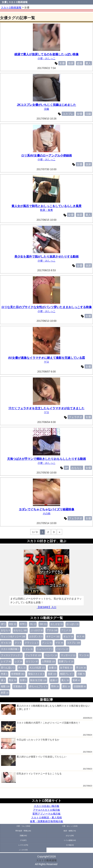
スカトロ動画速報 (46, 860)
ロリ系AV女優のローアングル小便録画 (46, 155)
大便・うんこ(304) (23, 826)
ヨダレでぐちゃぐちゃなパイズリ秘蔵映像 (46, 509)
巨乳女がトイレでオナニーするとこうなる (31, 777)
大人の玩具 (37, 668)
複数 (5, 687)
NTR (23, 624)
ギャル (6, 643)
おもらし (20, 630)
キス (81, 637)
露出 (66, 687)
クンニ (47, 643)
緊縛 (76, 680)
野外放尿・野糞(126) (23, 831)
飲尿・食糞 (46, 210)
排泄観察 (18, 674)
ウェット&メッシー (13, 637)
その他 (46, 513)
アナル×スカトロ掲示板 (46, 810)
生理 (23, 680)
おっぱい (72, 624)
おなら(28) (70, 836)
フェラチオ (33, 655)
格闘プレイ (67, 674)
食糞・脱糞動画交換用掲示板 (46, 821)
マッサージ (68, 655)
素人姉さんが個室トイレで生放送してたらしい (34, 760)
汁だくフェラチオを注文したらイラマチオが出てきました (46, 408)
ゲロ (59, 643)
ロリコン (32, 662)
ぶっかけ (37, 630)
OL (33, 624)
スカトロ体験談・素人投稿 (46, 817)
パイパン (62, 649)
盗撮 (54, 680)
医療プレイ (66, 662)
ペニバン (51, 655)
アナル (52, 630)
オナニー (53, 637)
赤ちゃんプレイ (38, 687)
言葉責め (19, 687)
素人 (65, 680)
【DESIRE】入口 (46, 607)
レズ (18, 662)
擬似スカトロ (36, 674)
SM (43, 624)
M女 (13, 624)
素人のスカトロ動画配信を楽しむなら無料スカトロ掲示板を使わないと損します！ (46, 710)
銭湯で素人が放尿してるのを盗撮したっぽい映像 (46, 54)
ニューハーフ (44, 649)
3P (3, 624)
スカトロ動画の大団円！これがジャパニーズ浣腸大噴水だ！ (41, 726)
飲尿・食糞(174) (70, 831)
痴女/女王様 (38, 680)
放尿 (52, 674)
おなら (5, 630)
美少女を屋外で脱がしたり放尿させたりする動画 (46, 256)
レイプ (6, 662)
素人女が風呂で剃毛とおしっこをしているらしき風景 (46, 206)
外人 (22, 668)
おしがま (57, 624)
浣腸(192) (23, 836)
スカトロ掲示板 (10, 649)
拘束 (4, 674)
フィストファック (11, 655)
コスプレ (73, 643)
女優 (53, 668)
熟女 (12, 680)
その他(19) (70, 845)
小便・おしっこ (46, 58)
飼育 (5, 693)
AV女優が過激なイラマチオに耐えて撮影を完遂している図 (46, 358)
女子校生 (66, 668)
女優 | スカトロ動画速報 (15, 2)
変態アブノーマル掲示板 (46, 814)
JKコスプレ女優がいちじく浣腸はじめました (47, 105)
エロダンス (36, 637)
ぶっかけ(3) (23, 850)
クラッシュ (31, 643)
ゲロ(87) (23, 840)
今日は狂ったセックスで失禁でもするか (30, 743)
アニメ (66, 630)
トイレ (28, 649)
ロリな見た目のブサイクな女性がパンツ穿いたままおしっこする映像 (46, 307)
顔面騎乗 (80, 687)
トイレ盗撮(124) (70, 840)
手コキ (81, 668)
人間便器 (48, 662)
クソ (18, 643)
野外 (55, 687)
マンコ (84, 655)
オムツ (68, 637)
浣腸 (81, 674)
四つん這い (8, 668)
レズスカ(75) (23, 845)
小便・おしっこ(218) (70, 826)
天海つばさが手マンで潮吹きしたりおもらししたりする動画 (46, 459)
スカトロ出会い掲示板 (46, 806)
